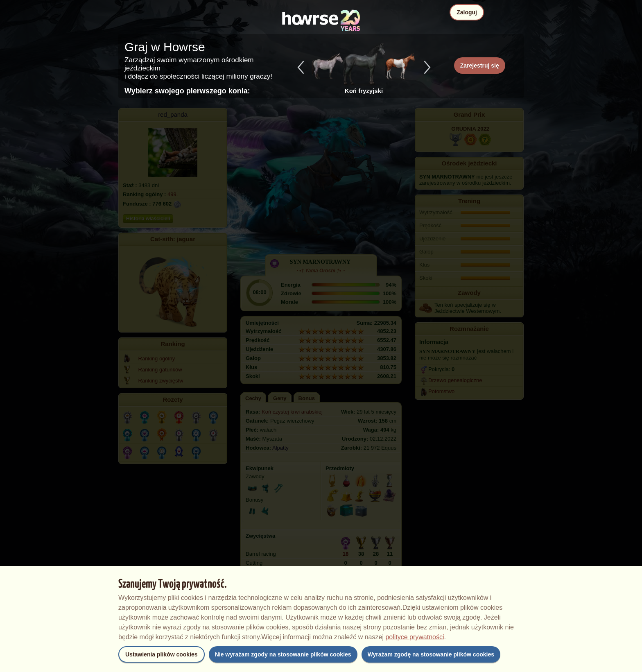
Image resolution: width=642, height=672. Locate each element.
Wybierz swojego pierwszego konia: (187, 91)
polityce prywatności (415, 637)
